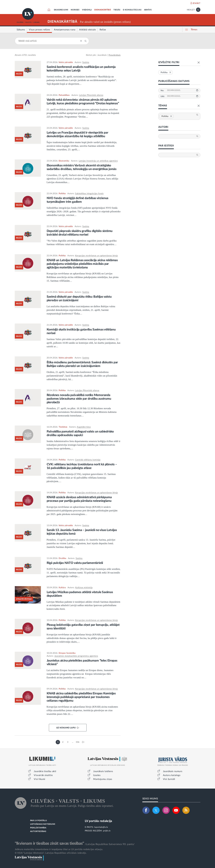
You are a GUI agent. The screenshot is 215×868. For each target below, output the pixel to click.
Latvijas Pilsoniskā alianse (91, 95)
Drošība (62, 558)
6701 (25, 55)
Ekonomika (64, 161)
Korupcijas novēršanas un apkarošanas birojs (96, 256)
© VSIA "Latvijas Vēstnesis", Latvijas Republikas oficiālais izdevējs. (51, 853)
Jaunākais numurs (173, 771)
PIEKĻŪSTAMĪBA (38, 828)
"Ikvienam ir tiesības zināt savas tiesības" (49, 843)
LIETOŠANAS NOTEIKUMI (43, 824)
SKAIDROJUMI (61, 10)
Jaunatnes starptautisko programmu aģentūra (76, 656)
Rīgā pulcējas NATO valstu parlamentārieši (75, 563)
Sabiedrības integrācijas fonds (89, 194)
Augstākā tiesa (84, 427)
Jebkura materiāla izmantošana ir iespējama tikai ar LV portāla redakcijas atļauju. (59, 849)
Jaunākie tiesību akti (45, 771)
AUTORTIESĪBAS (38, 831)
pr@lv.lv (107, 831)
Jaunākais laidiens (103, 771)
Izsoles (97, 775)
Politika (62, 194)
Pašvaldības (64, 95)
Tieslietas (63, 427)
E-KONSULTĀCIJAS (132, 10)
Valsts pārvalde (66, 62)
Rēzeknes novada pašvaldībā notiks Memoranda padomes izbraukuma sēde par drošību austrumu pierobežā (79, 399)
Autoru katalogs (172, 775)
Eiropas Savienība (67, 653)
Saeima (86, 62)
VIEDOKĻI (87, 10)
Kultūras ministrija (84, 588)
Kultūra (62, 588)
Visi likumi (40, 779)
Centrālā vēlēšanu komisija (88, 460)
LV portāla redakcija (99, 821)
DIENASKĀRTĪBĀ (103, 10)
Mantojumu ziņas (103, 779)
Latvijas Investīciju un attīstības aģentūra (98, 161)
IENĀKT (197, 3)
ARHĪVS (148, 10)
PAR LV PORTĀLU (39, 821)
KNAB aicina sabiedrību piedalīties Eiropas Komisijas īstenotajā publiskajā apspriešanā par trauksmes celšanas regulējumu (81, 697)
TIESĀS (117, 10)
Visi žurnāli (169, 779)
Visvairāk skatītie (43, 775)
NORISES (75, 10)
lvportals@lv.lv (101, 827)
